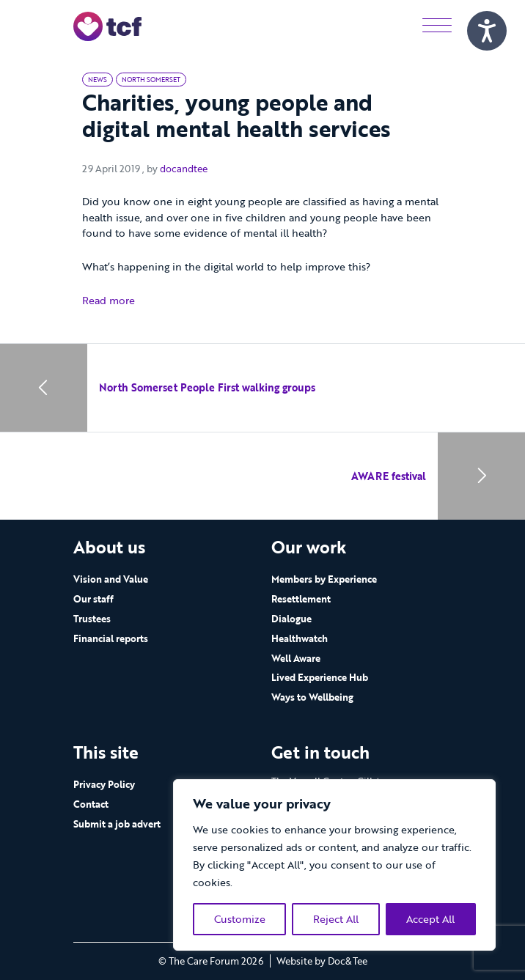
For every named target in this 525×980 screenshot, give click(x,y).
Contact (91, 804)
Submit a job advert (117, 824)
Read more (109, 300)
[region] (334, 865)
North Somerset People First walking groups (207, 387)
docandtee (184, 169)
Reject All (336, 919)
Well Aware (296, 658)
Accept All (430, 919)
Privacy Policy (104, 784)
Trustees (92, 619)
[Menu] (437, 26)
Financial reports (111, 638)
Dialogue (291, 619)
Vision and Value (111, 579)
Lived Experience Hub (320, 677)
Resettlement (301, 599)
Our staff (93, 599)
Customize (240, 919)
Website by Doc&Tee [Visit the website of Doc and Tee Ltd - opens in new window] (322, 961)
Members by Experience (324, 579)
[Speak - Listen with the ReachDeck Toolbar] (487, 31)
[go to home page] (107, 25)
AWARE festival (389, 476)
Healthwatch (300, 638)
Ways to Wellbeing (312, 697)
